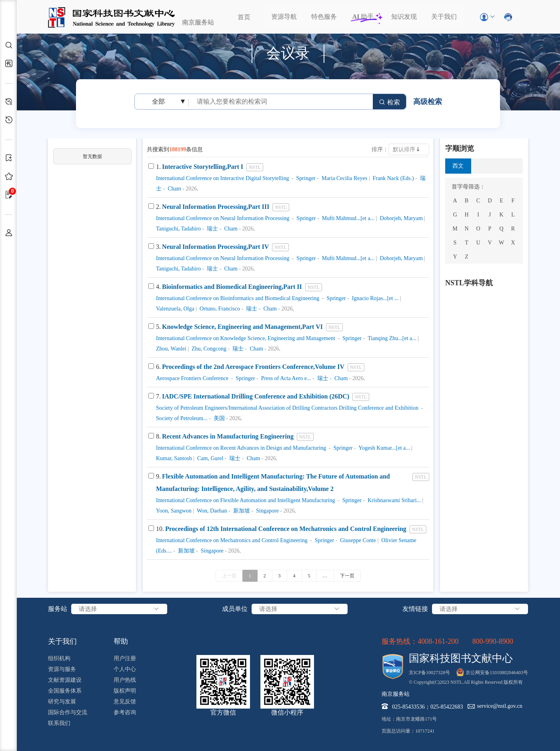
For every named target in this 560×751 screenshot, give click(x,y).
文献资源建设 (65, 680)
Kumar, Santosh (174, 458)
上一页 (229, 576)
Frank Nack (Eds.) (393, 178)
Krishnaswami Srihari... (394, 500)
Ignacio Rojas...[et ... (374, 298)
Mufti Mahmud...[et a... (347, 218)
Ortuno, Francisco (219, 309)
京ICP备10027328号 (429, 673)
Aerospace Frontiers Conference (192, 378)
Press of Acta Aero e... (285, 378)
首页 (244, 17)
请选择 (119, 609)
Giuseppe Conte (357, 540)
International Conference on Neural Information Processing (223, 218)
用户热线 (125, 680)
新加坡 (241, 511)
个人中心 (125, 669)
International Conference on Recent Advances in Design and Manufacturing (241, 448)
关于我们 (444, 17)
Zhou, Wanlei (171, 349)
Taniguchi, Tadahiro (178, 229)
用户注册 (125, 658)
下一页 (347, 576)
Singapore (267, 511)
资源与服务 (62, 669)
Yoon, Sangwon (174, 511)
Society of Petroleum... (182, 418)
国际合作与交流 (68, 712)
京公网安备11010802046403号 (497, 673)
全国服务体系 (65, 691)
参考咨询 (125, 712)
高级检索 (428, 102)
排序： (380, 149)
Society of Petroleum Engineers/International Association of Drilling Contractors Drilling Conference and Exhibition (287, 408)
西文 (458, 166)
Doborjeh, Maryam (401, 218)
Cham (174, 189)
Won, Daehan (211, 511)
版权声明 (125, 691)
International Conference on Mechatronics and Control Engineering (232, 540)
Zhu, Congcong (208, 349)
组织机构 (59, 658)
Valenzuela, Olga (175, 309)
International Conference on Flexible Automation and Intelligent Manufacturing (245, 500)
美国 (218, 418)
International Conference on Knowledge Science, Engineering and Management (246, 338)
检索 (389, 102)
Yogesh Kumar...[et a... (383, 448)
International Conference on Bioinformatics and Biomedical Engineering (238, 298)
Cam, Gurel (209, 458)
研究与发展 (62, 702)
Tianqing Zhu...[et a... (391, 338)
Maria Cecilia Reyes (344, 178)
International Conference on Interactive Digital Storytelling (222, 178)
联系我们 (59, 723)
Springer (305, 178)
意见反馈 (125, 702)
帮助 (121, 641)
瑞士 (212, 229)
